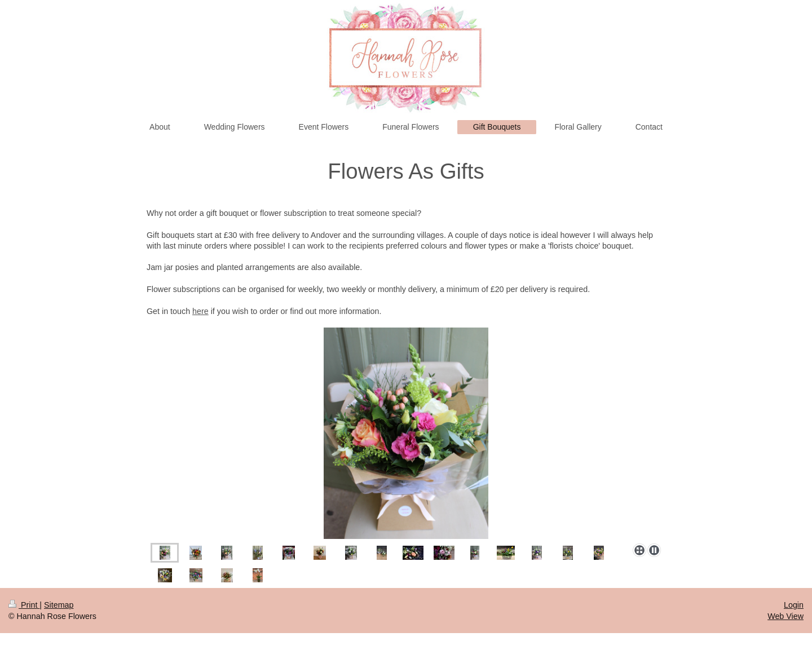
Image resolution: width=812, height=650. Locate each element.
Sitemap (59, 605)
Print (24, 605)
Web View (785, 616)
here (200, 311)
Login (794, 605)
